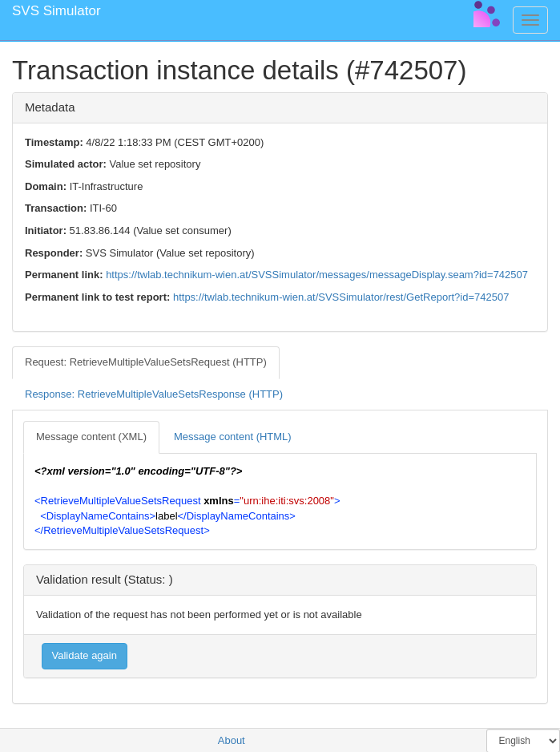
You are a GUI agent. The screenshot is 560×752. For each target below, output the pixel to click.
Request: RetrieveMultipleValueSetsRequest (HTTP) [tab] (146, 362)
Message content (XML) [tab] (91, 437)
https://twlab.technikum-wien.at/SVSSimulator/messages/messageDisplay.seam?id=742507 (317, 275)
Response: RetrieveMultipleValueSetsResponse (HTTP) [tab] (154, 394)
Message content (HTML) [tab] (233, 437)
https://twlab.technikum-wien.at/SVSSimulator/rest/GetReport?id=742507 (341, 297)
